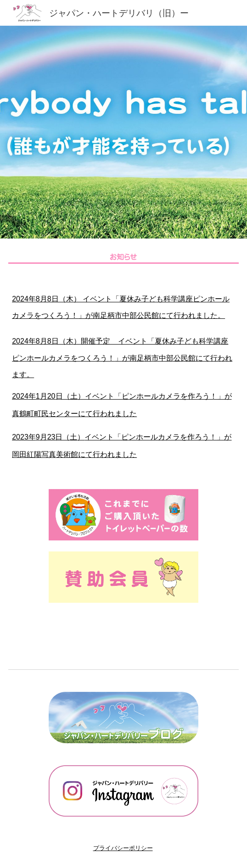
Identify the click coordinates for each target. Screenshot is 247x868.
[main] (123, 377)
